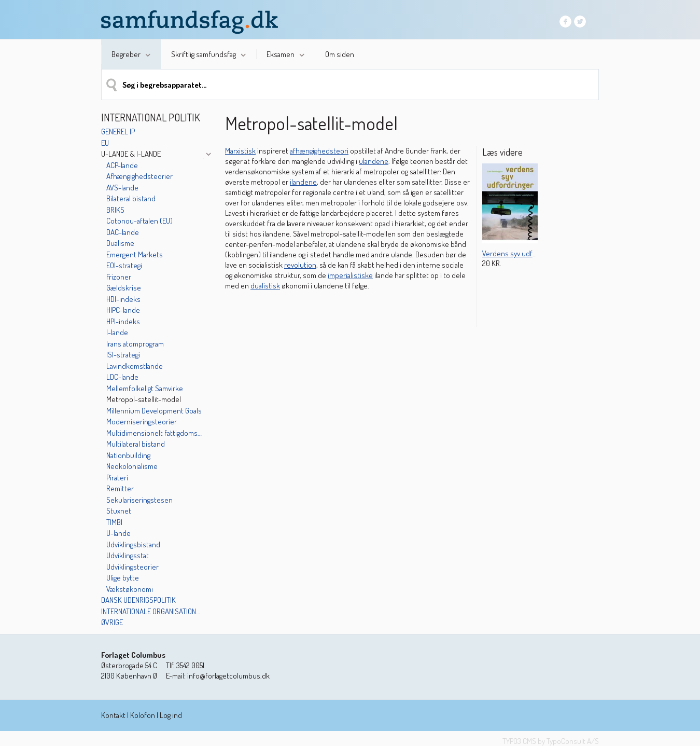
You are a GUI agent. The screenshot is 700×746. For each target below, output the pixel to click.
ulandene (374, 161)
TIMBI (114, 522)
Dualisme (120, 243)
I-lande (117, 332)
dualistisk (265, 286)
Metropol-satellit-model (144, 399)
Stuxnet (119, 511)
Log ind (171, 715)
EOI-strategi (124, 265)
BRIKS (115, 210)
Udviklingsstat (128, 555)
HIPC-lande (123, 310)
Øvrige (112, 622)
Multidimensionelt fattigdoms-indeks (155, 433)
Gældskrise (124, 288)
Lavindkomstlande (135, 366)
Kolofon (143, 715)
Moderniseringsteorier (142, 422)
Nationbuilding (128, 455)
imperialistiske (350, 275)
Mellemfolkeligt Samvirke (145, 388)
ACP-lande (122, 165)
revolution (300, 265)
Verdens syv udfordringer (522, 253)
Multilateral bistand (136, 444)
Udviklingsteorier (132, 567)
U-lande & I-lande (131, 154)
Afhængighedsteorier (139, 176)
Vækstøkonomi (130, 589)
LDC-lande (122, 377)
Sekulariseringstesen (139, 500)
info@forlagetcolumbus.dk (228, 676)
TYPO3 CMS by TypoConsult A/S (551, 741)
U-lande (118, 533)
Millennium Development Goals (154, 411)
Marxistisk (240, 151)
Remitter (120, 488)
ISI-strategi (123, 355)
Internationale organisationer (152, 611)
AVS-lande (122, 188)
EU (105, 143)
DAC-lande (123, 232)
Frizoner (119, 277)
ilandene (303, 182)
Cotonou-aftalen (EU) (139, 221)
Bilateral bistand (131, 198)
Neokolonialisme (132, 466)
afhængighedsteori (319, 151)
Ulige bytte (123, 578)
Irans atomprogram (135, 344)
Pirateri (117, 478)
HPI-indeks (123, 321)
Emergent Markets (135, 254)
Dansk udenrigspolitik (138, 600)
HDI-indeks (123, 299)
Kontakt (113, 715)
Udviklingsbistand (133, 544)
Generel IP (118, 132)
